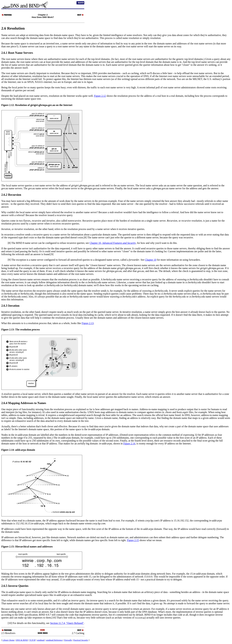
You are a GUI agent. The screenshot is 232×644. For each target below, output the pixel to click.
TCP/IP (32, 640)
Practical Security (81, 640)
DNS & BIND (22, 640)
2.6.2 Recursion (11, 195)
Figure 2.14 (129, 444)
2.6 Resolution (13, 28)
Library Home (9, 640)
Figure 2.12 (100, 96)
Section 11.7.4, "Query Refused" (67, 623)
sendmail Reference (54, 640)
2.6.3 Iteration (10, 306)
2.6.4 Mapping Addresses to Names (24, 403)
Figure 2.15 (133, 540)
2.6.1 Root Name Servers (17, 53)
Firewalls (68, 640)
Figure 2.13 (88, 323)
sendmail (41, 640)
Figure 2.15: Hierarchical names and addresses (27, 547)
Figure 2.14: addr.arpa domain (18, 450)
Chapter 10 (151, 260)
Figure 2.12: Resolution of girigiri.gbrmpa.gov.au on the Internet (37, 105)
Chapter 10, (113, 243)
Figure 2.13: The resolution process (21, 330)
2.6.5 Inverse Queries (15, 586)
